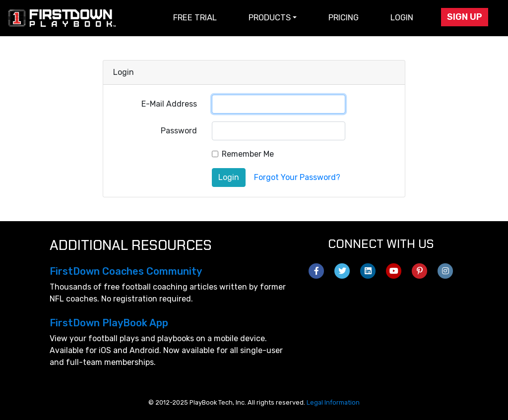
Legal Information (333, 402)
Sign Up (465, 17)
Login (402, 18)
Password (179, 131)
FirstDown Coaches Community (126, 271)
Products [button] (270, 18)
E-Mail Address (169, 104)
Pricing (344, 18)
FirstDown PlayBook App (109, 323)
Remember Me (248, 154)
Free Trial (195, 18)
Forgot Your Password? (297, 177)
